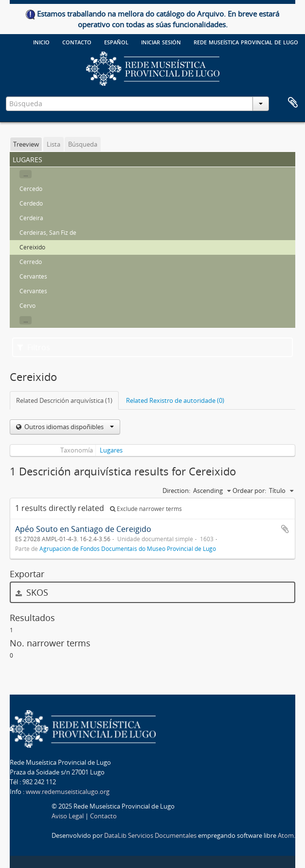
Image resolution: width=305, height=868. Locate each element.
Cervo (27, 306)
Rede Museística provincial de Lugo (246, 41)
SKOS (32, 592)
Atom (286, 835)
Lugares (111, 450)
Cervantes (33, 276)
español (116, 41)
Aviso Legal (68, 816)
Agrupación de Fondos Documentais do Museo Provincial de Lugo (128, 548)
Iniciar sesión (161, 41)
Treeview (26, 144)
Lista (54, 144)
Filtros (34, 347)
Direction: (176, 491)
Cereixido (32, 247)
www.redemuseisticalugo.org (68, 792)
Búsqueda (83, 144)
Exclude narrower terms (146, 509)
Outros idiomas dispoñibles (68, 427)
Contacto (77, 41)
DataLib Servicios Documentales (150, 835)
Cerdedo (31, 203)
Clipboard (293, 103)
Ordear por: (249, 491)
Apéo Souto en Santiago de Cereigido (83, 529)
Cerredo (31, 262)
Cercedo (31, 189)
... (26, 174)
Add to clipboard (285, 529)
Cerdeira (31, 218)
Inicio (41, 41)
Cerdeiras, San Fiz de (48, 233)
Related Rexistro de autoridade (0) (175, 400)
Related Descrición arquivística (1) (64, 400)
